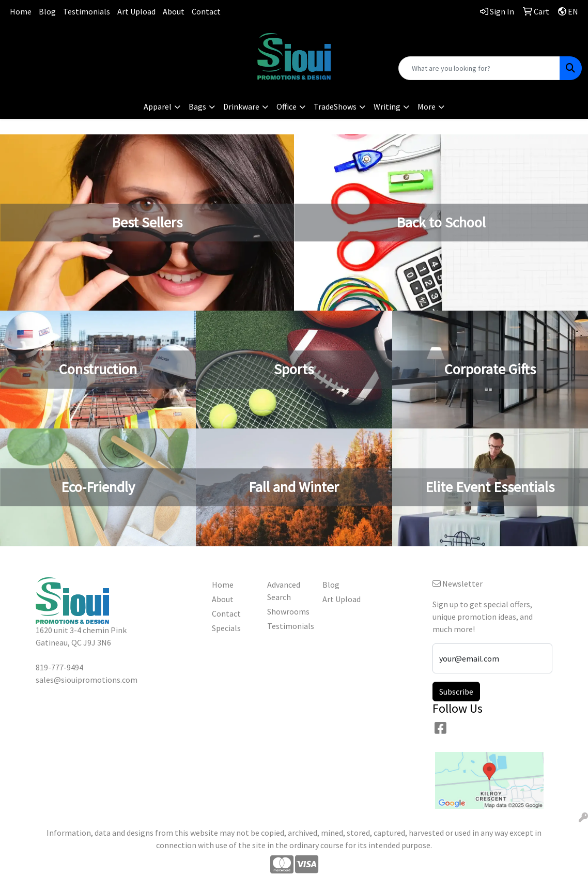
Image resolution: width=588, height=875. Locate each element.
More (427, 106)
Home (21, 11)
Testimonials (87, 11)
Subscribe (456, 692)
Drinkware (241, 106)
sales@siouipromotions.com (98, 52)
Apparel (158, 106)
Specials (226, 628)
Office (287, 106)
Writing (387, 106)
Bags (197, 106)
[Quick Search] (479, 68)
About (174, 11)
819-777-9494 (98, 39)
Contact (206, 11)
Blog (47, 11)
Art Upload (136, 11)
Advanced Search (284, 591)
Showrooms (288, 611)
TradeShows (335, 106)
